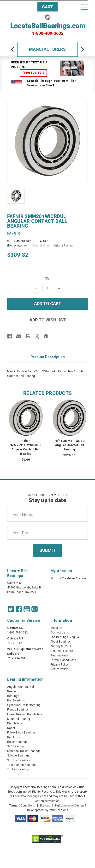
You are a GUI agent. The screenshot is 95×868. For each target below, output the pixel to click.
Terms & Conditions (63, 660)
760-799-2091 (16, 658)
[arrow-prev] (12, 49)
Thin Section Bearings (22, 765)
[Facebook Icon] (19, 609)
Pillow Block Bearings (21, 733)
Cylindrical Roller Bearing (24, 705)
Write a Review (63, 246)
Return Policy (59, 669)
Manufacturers (47, 49)
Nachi (11, 728)
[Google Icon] (35, 609)
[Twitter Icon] (11, 609)
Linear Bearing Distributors (25, 714)
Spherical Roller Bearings (24, 751)
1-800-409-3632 (48, 33)
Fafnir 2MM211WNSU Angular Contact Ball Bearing (69, 445)
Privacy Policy (59, 665)
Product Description (48, 357)
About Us (56, 628)
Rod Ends (14, 737)
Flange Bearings (18, 710)
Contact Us (58, 633)
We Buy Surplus (61, 646)
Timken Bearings (18, 769)
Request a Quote (62, 651)
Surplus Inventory (19, 760)
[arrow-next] (83, 49)
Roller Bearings (17, 742)
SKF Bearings (16, 746)
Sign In (55, 578)
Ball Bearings (16, 700)
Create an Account (74, 578)
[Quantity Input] (48, 288)
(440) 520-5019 (33, 73)
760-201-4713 (16, 643)
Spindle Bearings (18, 756)
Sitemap (45, 806)
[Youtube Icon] (27, 609)
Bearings (13, 696)
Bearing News (60, 655)
